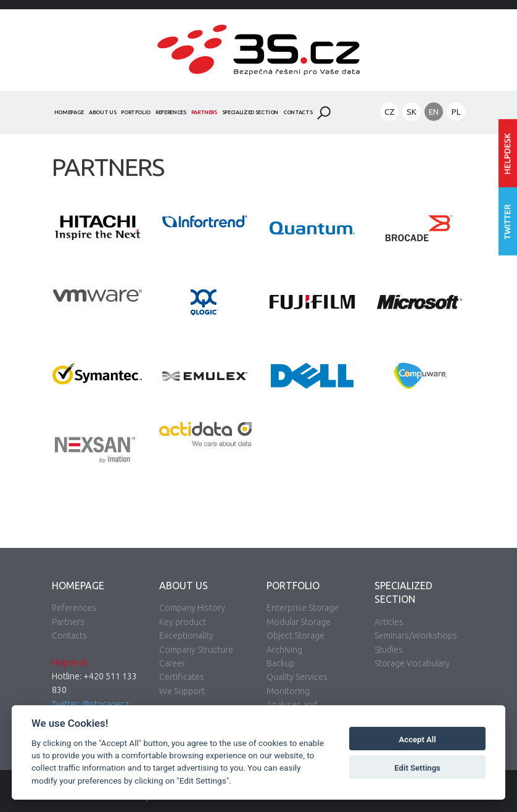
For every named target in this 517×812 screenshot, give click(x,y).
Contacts (298, 112)
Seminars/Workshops (416, 636)
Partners (204, 112)
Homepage (69, 112)
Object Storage (296, 636)
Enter (508, 153)
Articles (389, 622)
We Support (182, 691)
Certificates (182, 677)
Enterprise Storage (303, 608)
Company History (192, 608)
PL (456, 112)
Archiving (284, 650)
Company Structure (196, 650)
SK (412, 112)
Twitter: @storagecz (90, 704)
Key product (183, 622)
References (171, 112)
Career (172, 663)
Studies (389, 650)
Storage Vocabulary (412, 663)
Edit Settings (417, 768)
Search (324, 113)
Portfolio (136, 112)
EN (434, 112)
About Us (102, 112)
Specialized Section (250, 112)
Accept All (418, 739)
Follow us (508, 222)
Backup (281, 663)
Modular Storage (299, 622)
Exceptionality (186, 636)
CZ (390, 112)
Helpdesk (70, 663)
